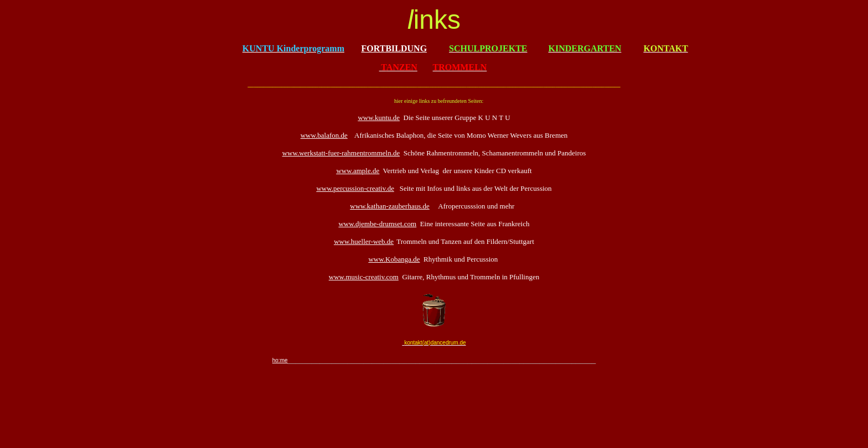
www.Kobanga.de (394, 259)
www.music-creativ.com (364, 277)
